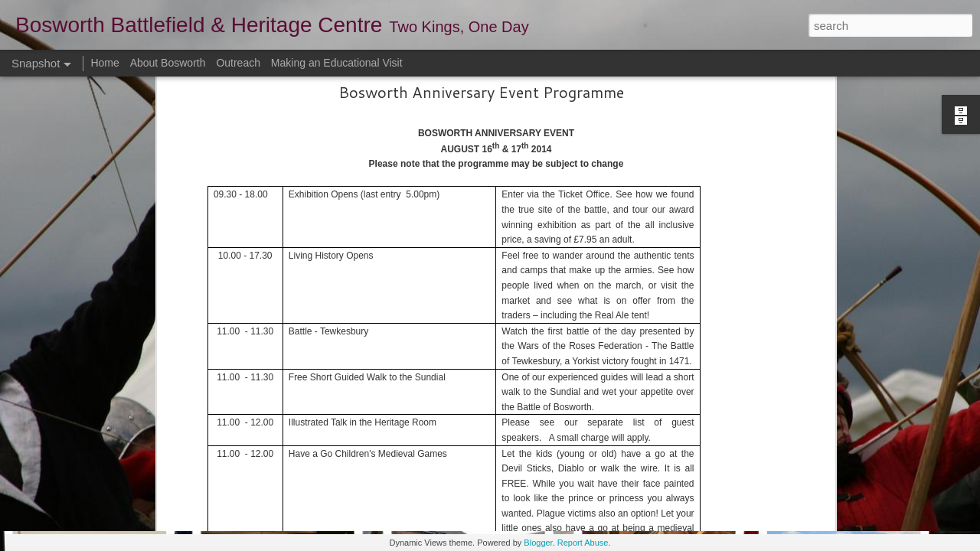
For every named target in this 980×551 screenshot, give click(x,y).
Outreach (238, 63)
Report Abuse (583, 543)
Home (105, 63)
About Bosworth (168, 63)
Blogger (538, 543)
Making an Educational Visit (337, 63)
